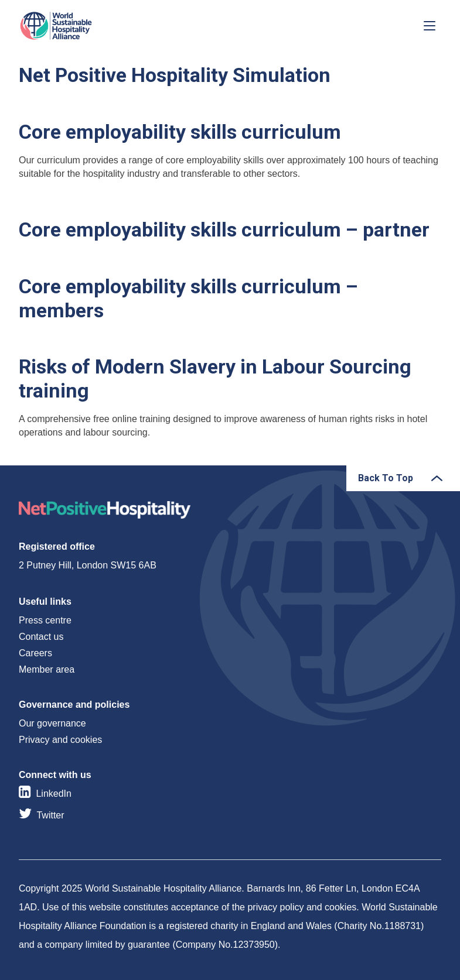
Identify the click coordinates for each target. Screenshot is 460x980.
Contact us (41, 637)
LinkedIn (54, 794)
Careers (35, 653)
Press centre (45, 620)
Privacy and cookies (60, 740)
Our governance (52, 723)
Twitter (50, 815)
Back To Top (386, 478)
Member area (47, 669)
